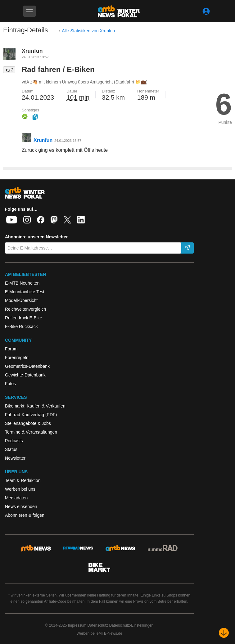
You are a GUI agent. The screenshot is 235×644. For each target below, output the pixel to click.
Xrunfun (32, 51)
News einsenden (21, 507)
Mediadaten (16, 498)
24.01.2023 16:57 (68, 141)
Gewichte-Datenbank (25, 375)
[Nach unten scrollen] (224, 633)
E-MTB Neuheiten (22, 283)
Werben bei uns (20, 489)
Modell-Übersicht (21, 300)
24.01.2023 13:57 (35, 57)
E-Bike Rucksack (21, 327)
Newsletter (15, 458)
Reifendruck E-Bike (24, 318)
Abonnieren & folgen (25, 515)
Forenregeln (17, 358)
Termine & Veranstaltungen (31, 432)
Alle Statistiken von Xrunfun (88, 31)
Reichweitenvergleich (25, 309)
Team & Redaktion (23, 480)
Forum (11, 349)
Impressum (77, 625)
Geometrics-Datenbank (27, 366)
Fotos (10, 384)
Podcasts (14, 441)
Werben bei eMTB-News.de (99, 633)
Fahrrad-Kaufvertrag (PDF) (31, 415)
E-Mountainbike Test (25, 292)
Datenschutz (98, 625)
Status (11, 449)
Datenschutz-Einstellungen (131, 625)
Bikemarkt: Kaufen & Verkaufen (35, 406)
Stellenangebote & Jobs (28, 423)
